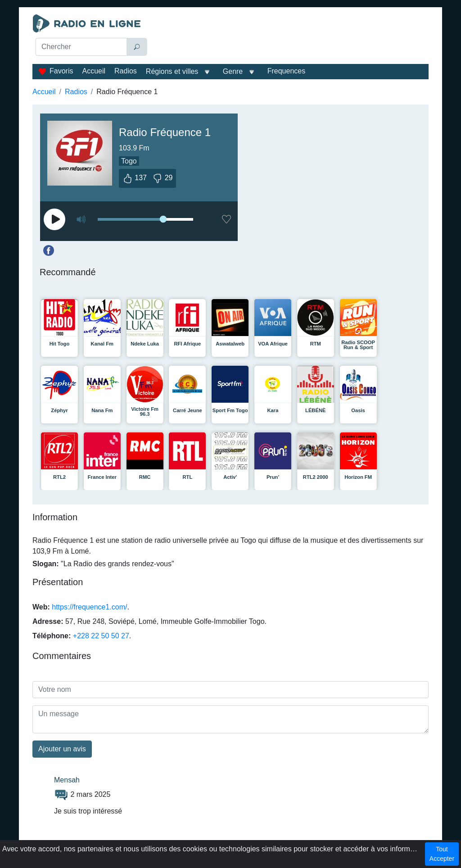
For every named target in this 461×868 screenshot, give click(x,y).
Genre (233, 71)
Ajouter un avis (62, 749)
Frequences (287, 71)
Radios (126, 71)
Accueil (94, 71)
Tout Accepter (442, 854)
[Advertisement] (292, 37)
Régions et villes (172, 71)
